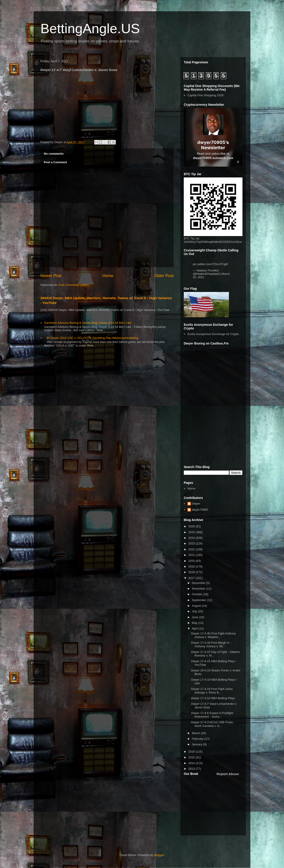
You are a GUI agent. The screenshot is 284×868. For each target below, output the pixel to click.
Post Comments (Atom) (74, 285)
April (195, 628)
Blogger (159, 855)
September (199, 600)
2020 (192, 561)
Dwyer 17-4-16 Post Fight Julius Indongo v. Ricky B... (212, 691)
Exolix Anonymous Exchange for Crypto (213, 334)
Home (108, 276)
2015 (192, 757)
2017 (192, 578)
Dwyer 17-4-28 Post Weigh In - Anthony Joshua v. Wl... (211, 644)
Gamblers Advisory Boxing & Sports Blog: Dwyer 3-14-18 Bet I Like (88, 323)
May (195, 623)
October (198, 594)
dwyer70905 (200, 510)
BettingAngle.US (90, 29)
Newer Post (51, 276)
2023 (192, 543)
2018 (192, 572)
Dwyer (196, 504)
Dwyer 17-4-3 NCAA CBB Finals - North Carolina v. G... (213, 724)
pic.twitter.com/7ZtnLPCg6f (210, 264)
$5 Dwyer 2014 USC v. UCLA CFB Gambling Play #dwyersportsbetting (92, 338)
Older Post (164, 276)
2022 (192, 549)
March (196, 733)
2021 (192, 555)
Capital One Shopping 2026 (205, 95)
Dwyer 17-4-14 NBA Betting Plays (213, 698)
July (195, 611)
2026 (192, 526)
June (196, 617)
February (198, 739)
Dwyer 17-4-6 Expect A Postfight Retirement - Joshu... (212, 715)
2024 (192, 538)
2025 (192, 532)
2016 (192, 752)
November (199, 589)
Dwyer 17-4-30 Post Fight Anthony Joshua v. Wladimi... (213, 635)
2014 (192, 763)
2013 (192, 769)
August (197, 606)
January (198, 744)
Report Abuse (228, 774)
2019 (192, 566)
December (199, 583)
